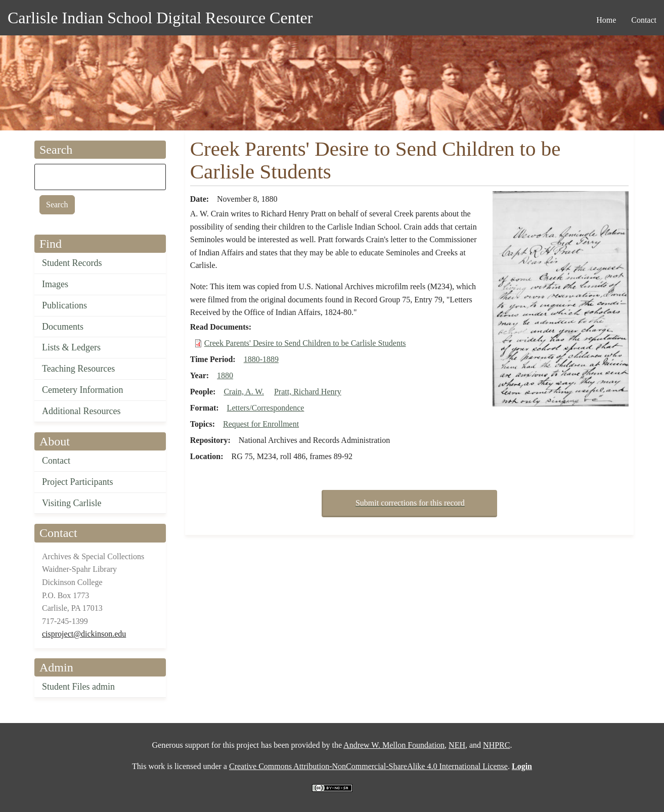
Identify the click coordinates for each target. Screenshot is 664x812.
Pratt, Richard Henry (308, 392)
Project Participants (77, 482)
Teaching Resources (78, 369)
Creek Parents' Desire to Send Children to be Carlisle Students (305, 343)
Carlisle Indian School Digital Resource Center (160, 18)
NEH (457, 745)
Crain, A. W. (244, 392)
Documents (63, 327)
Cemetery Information (82, 390)
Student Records (72, 263)
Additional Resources (81, 411)
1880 (225, 375)
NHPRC (496, 745)
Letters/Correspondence (266, 408)
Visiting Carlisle (72, 503)
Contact (56, 461)
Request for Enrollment (261, 424)
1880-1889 (261, 359)
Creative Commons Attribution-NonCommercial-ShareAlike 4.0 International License (368, 766)
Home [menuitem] (606, 20)
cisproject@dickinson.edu (84, 634)
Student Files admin (78, 687)
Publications (64, 305)
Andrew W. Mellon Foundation (394, 745)
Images (55, 284)
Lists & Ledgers (71, 347)
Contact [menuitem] (644, 20)
